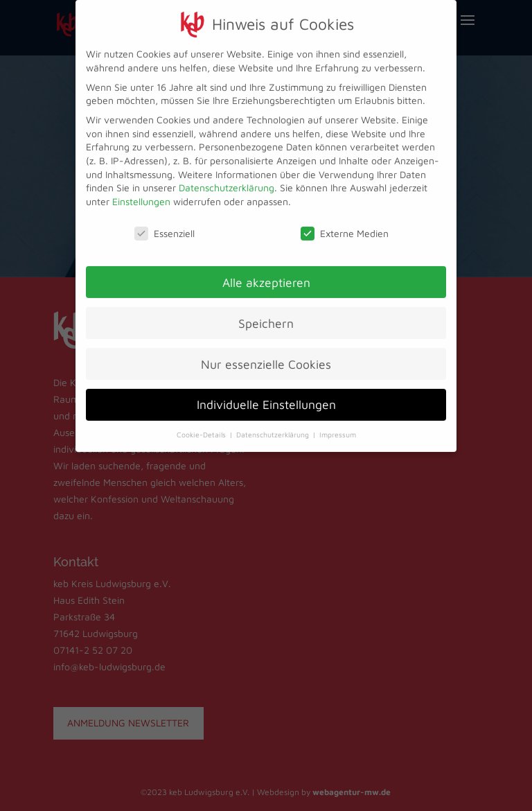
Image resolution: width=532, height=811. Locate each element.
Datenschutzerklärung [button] (274, 429)
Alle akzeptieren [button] (266, 276)
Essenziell (165, 227)
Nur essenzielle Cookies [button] (266, 358)
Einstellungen (141, 195)
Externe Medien (345, 227)
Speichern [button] (266, 317)
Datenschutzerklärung (227, 182)
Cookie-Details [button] (202, 429)
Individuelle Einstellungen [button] (266, 399)
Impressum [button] (338, 429)
